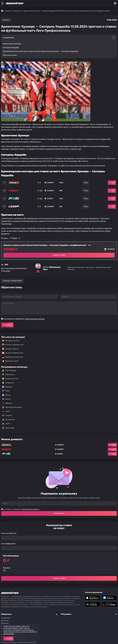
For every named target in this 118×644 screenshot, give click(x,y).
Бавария (7, 387)
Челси (6, 395)
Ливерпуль (8, 383)
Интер (6, 399)
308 (61, 191)
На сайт (112, 183)
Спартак (7, 415)
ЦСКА (6, 424)
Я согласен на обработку (24, 319)
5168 (61, 183)
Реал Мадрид (9, 370)
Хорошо (8, 639)
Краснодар (8, 428)
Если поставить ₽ (9, 533)
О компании (6, 618)
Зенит (6, 411)
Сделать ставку (59, 255)
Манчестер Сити (10, 379)
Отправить (7, 325)
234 (61, 207)
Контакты (5, 621)
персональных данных (35, 319)
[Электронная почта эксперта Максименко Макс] (38, 271)
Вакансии (5, 623)
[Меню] (2, 3)
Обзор (86, 183)
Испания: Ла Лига (11, 341)
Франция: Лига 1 (9, 361)
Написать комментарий (12, 281)
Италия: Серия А (9, 349)
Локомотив (8, 420)
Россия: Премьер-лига (12, 345)
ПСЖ (6, 391)
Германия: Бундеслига (11, 357)
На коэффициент (8, 544)
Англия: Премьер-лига (11, 353)
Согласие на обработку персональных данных (19, 642)
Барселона (8, 375)
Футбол (6, 20)
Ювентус (7, 403)
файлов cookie (9, 634)
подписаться (59, 513)
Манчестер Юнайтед (12, 407)
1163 (61, 199)
